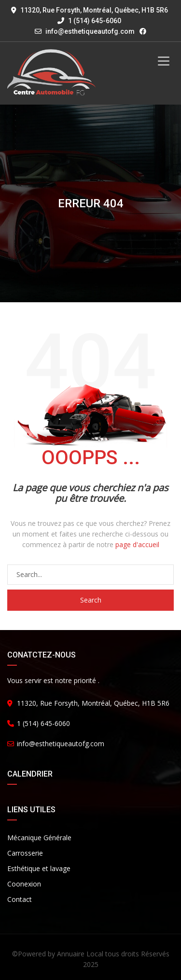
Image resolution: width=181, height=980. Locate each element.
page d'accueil (137, 544)
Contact (20, 899)
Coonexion (24, 884)
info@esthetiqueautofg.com (90, 31)
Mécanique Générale (39, 838)
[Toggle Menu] (164, 61)
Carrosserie (25, 853)
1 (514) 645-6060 (89, 21)
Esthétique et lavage (39, 868)
